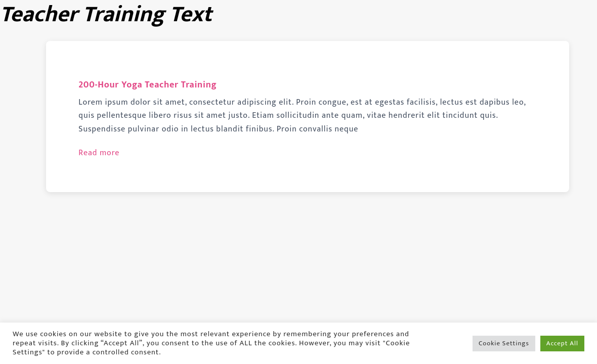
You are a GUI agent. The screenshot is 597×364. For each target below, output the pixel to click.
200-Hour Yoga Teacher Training (147, 85)
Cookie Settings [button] (504, 343)
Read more (99, 153)
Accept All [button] (562, 343)
